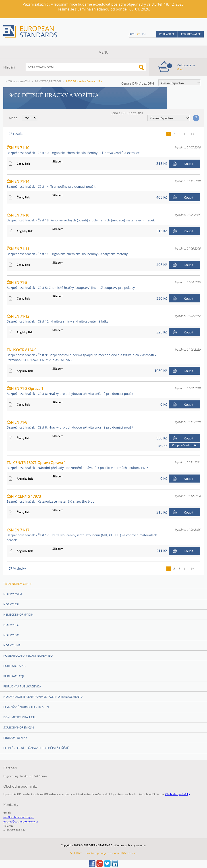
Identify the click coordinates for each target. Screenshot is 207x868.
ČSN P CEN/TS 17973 (51, 499)
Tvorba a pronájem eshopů (102, 853)
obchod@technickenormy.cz (21, 821)
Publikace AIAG (14, 666)
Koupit (189, 164)
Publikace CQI (14, 676)
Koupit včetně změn (185, 445)
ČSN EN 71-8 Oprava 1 (70, 391)
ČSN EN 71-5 (71, 285)
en (144, 34)
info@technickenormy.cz (19, 817)
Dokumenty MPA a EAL (20, 717)
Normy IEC (11, 625)
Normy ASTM (13, 594)
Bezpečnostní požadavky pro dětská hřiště (36, 748)
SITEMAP (76, 853)
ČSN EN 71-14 (52, 184)
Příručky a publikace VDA (22, 686)
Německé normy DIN (18, 614)
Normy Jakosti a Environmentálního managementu (43, 697)
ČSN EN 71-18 (81, 218)
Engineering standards (17, 776)
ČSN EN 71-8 (70, 425)
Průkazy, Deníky (15, 738)
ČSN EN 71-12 (57, 319)
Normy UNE (12, 645)
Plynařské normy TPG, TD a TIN (26, 707)
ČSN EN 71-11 (67, 251)
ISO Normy (40, 776)
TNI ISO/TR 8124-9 (81, 355)
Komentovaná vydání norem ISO (28, 656)
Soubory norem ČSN (19, 727)
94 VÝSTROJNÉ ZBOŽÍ (48, 81)
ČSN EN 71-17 (82, 535)
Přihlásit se (167, 34)
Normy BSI (11, 604)
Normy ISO (11, 635)
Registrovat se (191, 34)
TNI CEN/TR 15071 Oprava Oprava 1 (78, 465)
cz (139, 34)
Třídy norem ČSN (19, 81)
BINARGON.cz (128, 853)
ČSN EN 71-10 (73, 150)
